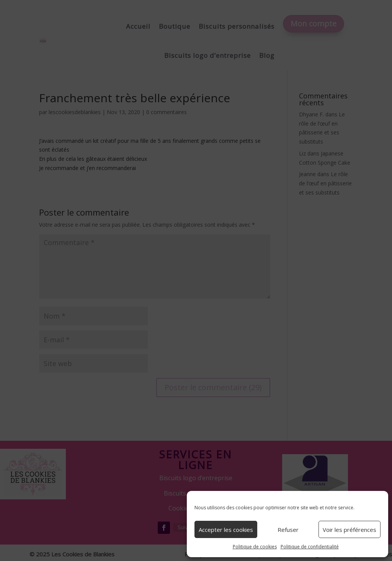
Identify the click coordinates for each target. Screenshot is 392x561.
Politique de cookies (255, 547)
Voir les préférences (350, 530)
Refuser (288, 530)
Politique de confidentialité (310, 547)
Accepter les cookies (226, 530)
